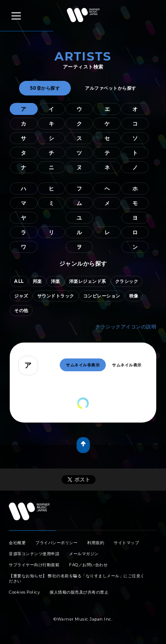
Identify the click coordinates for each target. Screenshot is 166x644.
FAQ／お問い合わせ (88, 565)
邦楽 (37, 281)
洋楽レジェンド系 (88, 281)
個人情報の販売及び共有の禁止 (79, 592)
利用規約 (96, 543)
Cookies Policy (24, 592)
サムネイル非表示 (83, 365)
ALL (19, 281)
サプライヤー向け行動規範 (34, 565)
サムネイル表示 (127, 365)
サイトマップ (126, 543)
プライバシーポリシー (56, 543)
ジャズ (21, 296)
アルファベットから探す (111, 88)
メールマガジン (84, 554)
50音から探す (45, 88)
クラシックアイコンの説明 (126, 327)
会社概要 (17, 543)
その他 (21, 311)
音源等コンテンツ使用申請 (34, 554)
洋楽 (56, 281)
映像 (134, 296)
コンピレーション (102, 296)
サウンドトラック (56, 296)
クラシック (127, 281)
